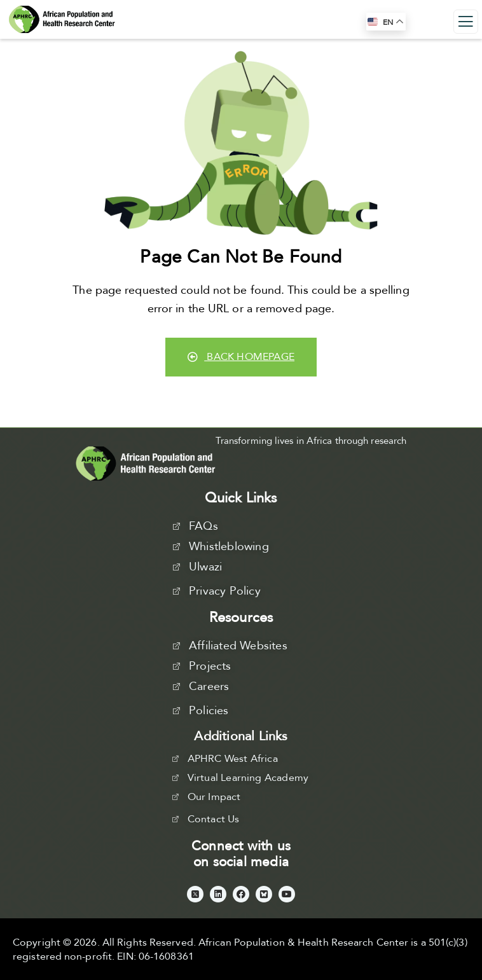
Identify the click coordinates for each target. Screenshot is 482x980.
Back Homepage (241, 357)
